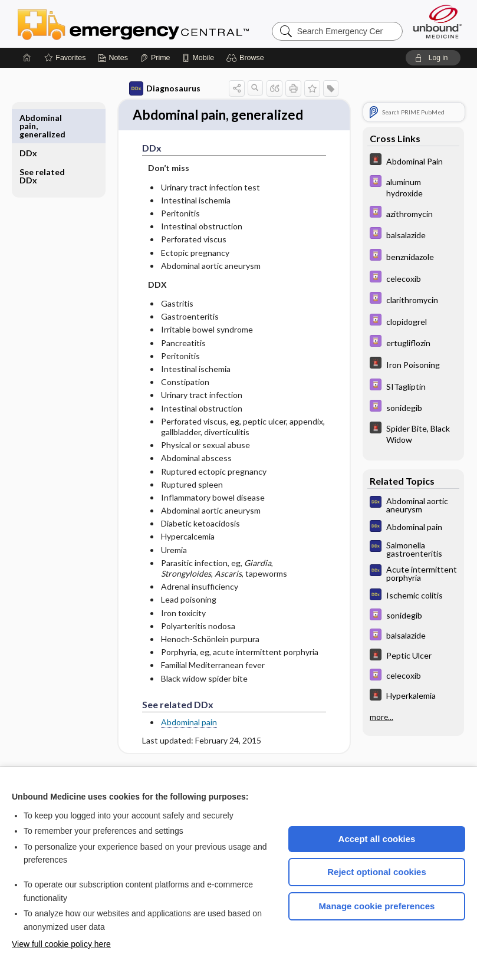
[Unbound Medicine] (437, 22)
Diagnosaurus (159, 88)
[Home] (27, 58)
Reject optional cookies (377, 872)
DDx (28, 118)
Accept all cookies (377, 839)
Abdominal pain (184, 744)
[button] (247, 58)
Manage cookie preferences (377, 906)
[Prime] (155, 58)
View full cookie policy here (61, 944)
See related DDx (42, 141)
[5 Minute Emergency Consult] (413, 161)
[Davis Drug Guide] (413, 187)
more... (381, 717)
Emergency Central (164, 24)
